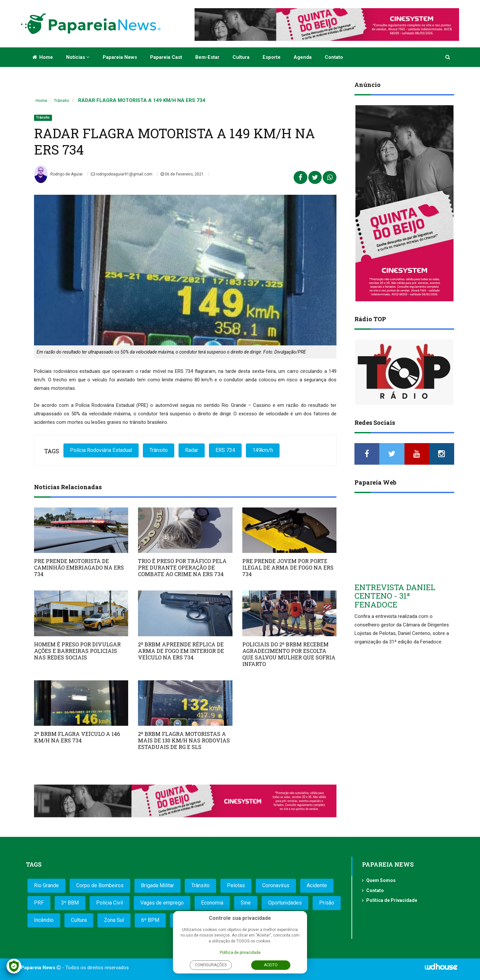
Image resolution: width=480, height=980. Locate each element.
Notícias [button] (78, 57)
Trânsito (62, 100)
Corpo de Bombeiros (100, 885)
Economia (212, 903)
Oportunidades (285, 903)
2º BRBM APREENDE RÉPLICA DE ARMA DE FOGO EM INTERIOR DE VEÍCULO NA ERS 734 (181, 651)
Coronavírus (276, 885)
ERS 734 (225, 450)
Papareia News (120, 57)
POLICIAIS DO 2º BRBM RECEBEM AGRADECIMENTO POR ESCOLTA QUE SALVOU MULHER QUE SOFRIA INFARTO (289, 654)
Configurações (211, 965)
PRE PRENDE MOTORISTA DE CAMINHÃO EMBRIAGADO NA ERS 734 (79, 567)
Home (43, 57)
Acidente (317, 885)
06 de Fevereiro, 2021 (182, 174)
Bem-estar (207, 57)
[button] (448, 57)
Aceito (271, 965)
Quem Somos (381, 880)
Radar (192, 450)
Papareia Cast (166, 57)
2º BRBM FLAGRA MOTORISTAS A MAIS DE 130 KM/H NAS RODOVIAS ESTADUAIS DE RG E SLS (184, 740)
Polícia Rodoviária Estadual (101, 450)
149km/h (263, 450)
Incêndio (44, 920)
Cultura (241, 57)
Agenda (303, 57)
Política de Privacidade (392, 900)
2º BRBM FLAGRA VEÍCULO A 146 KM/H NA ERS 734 (77, 737)
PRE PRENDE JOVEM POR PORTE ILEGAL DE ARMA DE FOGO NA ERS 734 (288, 567)
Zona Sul (114, 920)
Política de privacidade (240, 953)
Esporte (272, 57)
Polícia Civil (110, 903)
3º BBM (70, 903)
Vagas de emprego (162, 903)
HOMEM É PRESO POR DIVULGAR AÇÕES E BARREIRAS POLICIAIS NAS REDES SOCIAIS (77, 651)
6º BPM (150, 920)
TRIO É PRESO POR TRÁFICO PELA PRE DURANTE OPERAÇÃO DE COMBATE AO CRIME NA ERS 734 (182, 567)
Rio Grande (46, 885)
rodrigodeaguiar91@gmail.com (122, 174)
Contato (334, 57)
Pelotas (236, 885)
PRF (39, 903)
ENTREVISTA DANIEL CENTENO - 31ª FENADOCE (395, 596)
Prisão (327, 903)
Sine (246, 903)
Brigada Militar (157, 885)
